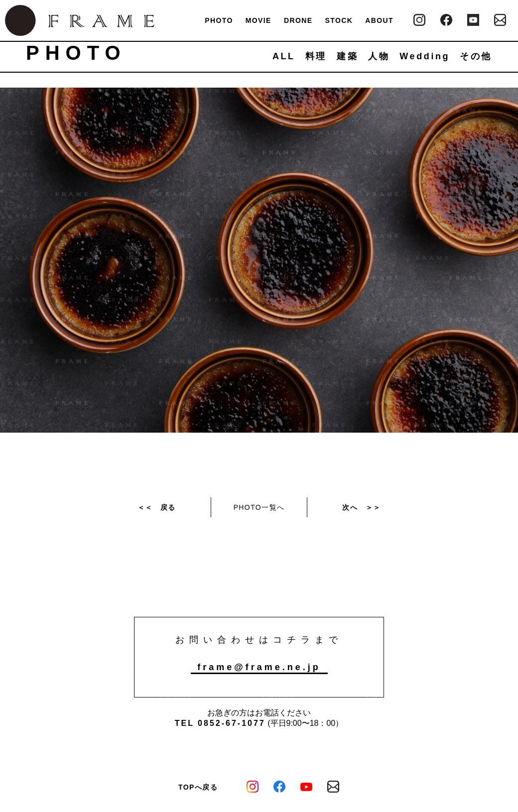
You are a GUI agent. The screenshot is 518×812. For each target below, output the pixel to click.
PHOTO (219, 20)
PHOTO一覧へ (259, 507)
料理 (316, 56)
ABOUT (379, 20)
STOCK (339, 20)
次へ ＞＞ (361, 507)
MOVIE (259, 20)
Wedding (425, 56)
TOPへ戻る (198, 787)
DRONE (298, 20)
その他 (476, 56)
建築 (347, 56)
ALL (284, 56)
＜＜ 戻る (157, 507)
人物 (379, 56)
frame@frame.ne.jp (259, 667)
